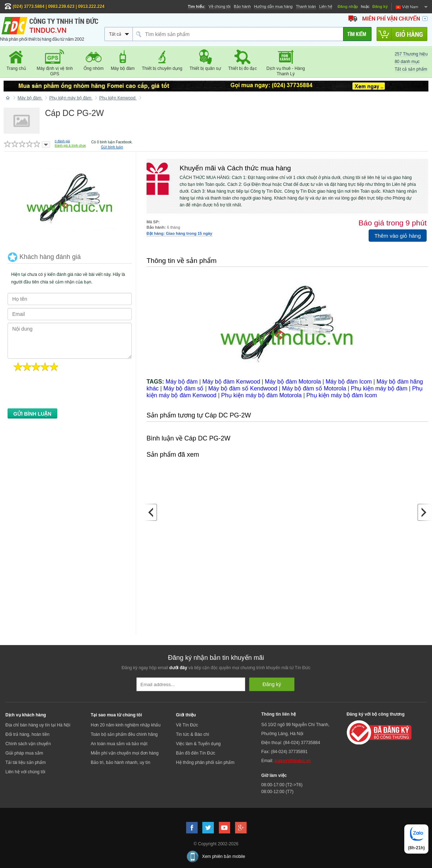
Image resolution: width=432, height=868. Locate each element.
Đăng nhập (348, 6)
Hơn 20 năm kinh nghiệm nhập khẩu (126, 725)
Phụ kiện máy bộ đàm (379, 388)
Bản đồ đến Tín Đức (196, 753)
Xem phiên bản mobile (224, 856)
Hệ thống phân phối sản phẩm (205, 762)
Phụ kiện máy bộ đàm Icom (342, 395)
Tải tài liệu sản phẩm (26, 762)
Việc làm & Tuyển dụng (198, 744)
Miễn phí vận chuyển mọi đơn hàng (125, 753)
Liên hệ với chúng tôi (25, 772)
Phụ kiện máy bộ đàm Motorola (261, 395)
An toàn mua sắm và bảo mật (119, 744)
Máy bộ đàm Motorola (293, 382)
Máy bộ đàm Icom (348, 382)
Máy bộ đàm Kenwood (231, 382)
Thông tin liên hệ (279, 714)
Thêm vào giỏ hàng (398, 236)
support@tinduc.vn (292, 761)
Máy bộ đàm (182, 382)
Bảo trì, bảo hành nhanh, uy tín (120, 762)
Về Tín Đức (187, 725)
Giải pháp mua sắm (24, 753)
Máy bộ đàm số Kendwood (243, 388)
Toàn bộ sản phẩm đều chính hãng (124, 734)
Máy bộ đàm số (184, 388)
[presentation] (62, 392)
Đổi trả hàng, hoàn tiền (27, 734)
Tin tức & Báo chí (193, 734)
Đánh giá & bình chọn (70, 146)
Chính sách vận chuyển (28, 744)
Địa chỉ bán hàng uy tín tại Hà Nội (38, 725)
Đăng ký (380, 6)
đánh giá (62, 141)
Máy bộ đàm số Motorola (314, 388)
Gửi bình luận (112, 147)
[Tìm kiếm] (357, 34)
